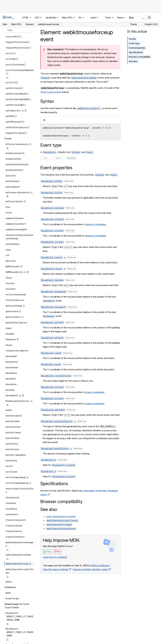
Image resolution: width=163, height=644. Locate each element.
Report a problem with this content (91, 569)
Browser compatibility (140, 57)
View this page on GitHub (56, 569)
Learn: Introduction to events (61, 516)
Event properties (137, 48)
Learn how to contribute (55, 557)
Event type (134, 43)
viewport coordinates (95, 224)
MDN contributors (101, 565)
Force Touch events (51, 92)
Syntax (132, 39)
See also (133, 61)
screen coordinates (94, 392)
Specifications (136, 52)
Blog (131, 17)
